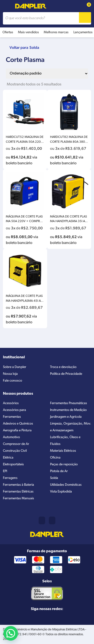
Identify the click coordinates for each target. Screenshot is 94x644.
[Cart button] (86, 6)
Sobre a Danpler (15, 367)
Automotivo (11, 437)
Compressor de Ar (16, 444)
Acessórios (11, 403)
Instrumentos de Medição (68, 410)
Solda (34, 47)
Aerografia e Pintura (17, 431)
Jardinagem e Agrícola (66, 417)
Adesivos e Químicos (18, 424)
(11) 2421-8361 (42, 520)
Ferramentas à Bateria (18, 485)
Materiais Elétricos (63, 451)
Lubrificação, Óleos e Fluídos (65, 441)
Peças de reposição (64, 464)
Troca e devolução (63, 367)
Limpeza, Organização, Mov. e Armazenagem (71, 427)
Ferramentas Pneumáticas (68, 403)
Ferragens (10, 478)
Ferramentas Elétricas (18, 492)
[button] (11, 633)
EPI (5, 471)
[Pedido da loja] (47, 74)
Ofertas (8, 32)
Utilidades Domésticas (66, 485)
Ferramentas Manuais (18, 498)
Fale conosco (13, 381)
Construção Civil (15, 451)
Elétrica (8, 458)
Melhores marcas (56, 32)
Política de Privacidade (66, 374)
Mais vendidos (28, 32)
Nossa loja (10, 374)
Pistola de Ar (59, 471)
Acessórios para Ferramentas (14, 414)
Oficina (55, 458)
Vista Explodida (61, 492)
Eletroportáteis (13, 464)
